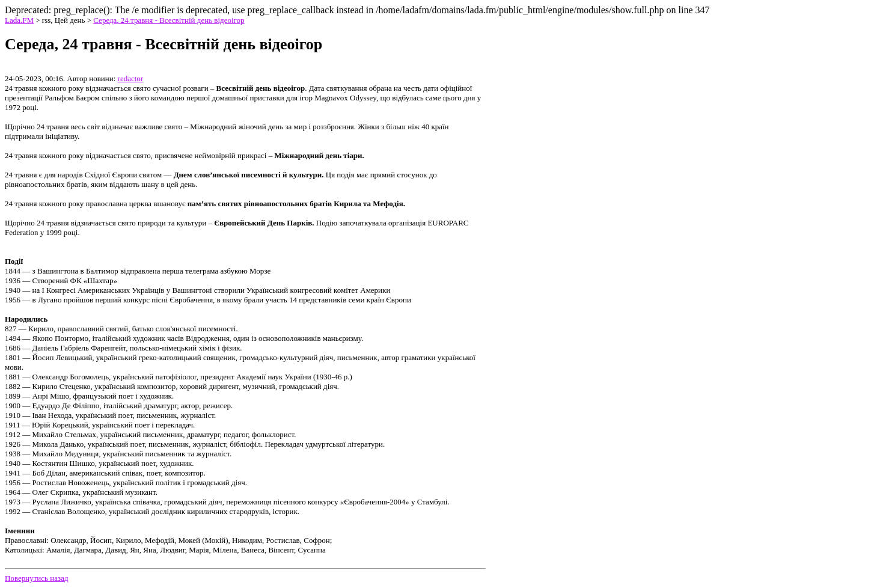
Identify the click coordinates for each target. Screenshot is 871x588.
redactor (131, 78)
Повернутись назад (37, 578)
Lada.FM (19, 20)
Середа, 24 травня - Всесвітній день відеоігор (169, 20)
